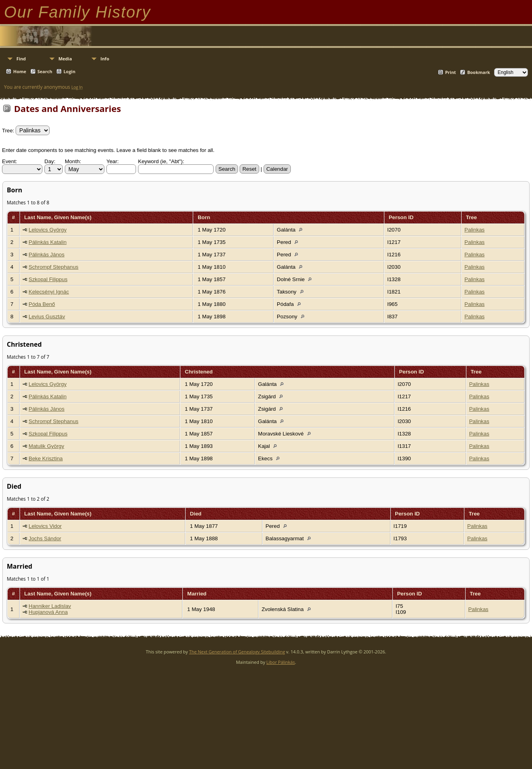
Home (20, 71)
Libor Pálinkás (281, 662)
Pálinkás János (47, 255)
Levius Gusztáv (47, 317)
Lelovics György (48, 230)
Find (21, 59)
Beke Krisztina (46, 458)
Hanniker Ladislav (50, 606)
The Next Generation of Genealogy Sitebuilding (237, 652)
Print (451, 72)
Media (65, 59)
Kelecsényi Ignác (49, 292)
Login (70, 71)
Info (105, 59)
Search (45, 71)
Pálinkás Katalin (48, 242)
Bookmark (479, 72)
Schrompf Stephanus (54, 267)
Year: (113, 161)
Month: (73, 161)
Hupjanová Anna (48, 612)
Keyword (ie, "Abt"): (161, 161)
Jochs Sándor (45, 538)
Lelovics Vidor (45, 526)
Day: (50, 161)
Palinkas (474, 230)
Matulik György (47, 446)
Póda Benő (42, 304)
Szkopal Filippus (48, 279)
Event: (10, 161)
